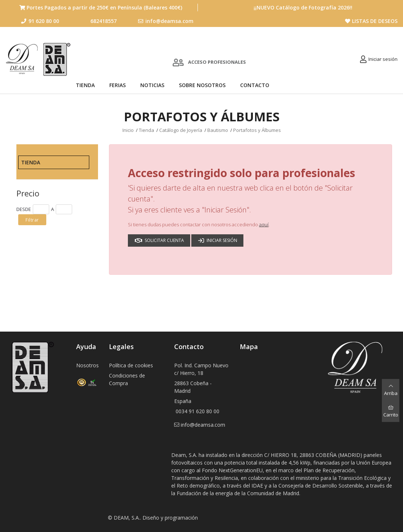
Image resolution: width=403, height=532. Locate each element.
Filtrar (32, 220)
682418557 (103, 21)
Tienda (85, 85)
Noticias (152, 85)
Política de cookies (131, 365)
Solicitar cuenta (159, 240)
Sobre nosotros (202, 85)
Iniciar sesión (383, 59)
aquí (264, 224)
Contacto (255, 85)
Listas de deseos (371, 21)
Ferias (118, 85)
